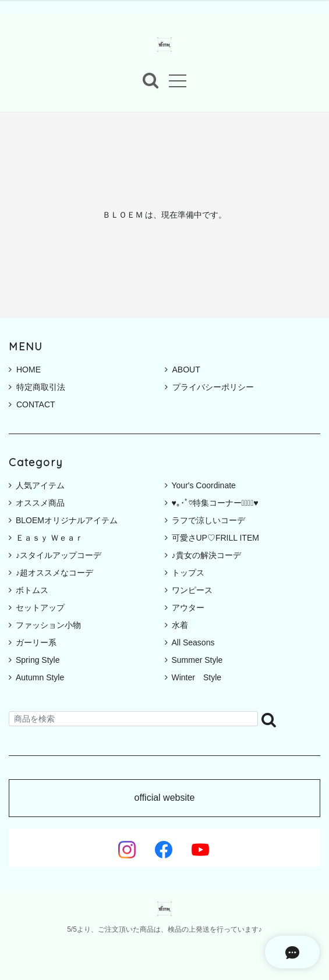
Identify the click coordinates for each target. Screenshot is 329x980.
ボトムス (32, 590)
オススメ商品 (40, 503)
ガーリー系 (36, 642)
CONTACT (32, 404)
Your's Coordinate (204, 485)
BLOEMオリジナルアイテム (67, 520)
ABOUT (183, 370)
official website (165, 798)
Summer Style (197, 660)
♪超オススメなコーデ (54, 573)
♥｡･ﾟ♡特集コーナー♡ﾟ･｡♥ (215, 503)
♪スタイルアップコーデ (59, 555)
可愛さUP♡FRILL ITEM (215, 538)
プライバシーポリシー (209, 387)
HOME (25, 370)
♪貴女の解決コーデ (206, 555)
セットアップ (40, 608)
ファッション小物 (48, 625)
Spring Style (38, 660)
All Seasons (193, 642)
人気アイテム (40, 485)
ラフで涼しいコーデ (208, 520)
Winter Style (197, 677)
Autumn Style (40, 677)
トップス (188, 573)
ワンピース (192, 590)
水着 (180, 625)
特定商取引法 (37, 387)
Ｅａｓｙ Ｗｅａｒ (49, 538)
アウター (188, 608)
